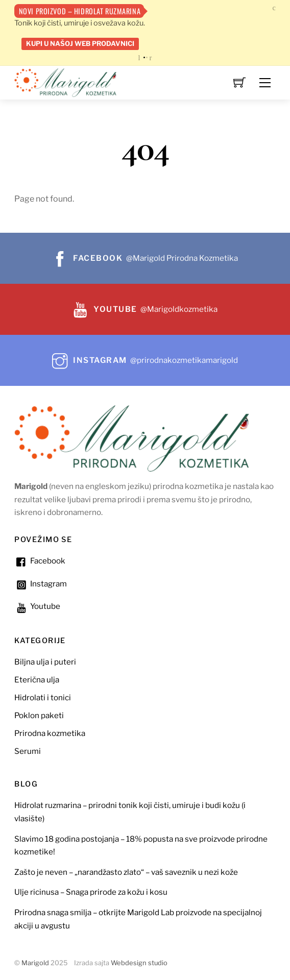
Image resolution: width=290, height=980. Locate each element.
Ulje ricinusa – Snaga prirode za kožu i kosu (91, 892)
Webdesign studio (139, 963)
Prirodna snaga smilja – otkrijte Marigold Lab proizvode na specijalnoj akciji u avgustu (138, 919)
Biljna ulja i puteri (45, 662)
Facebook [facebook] (40, 561)
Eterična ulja (37, 680)
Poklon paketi (39, 715)
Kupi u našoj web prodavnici (80, 43)
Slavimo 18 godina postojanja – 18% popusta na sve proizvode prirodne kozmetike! (141, 846)
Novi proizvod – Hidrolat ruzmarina (80, 11)
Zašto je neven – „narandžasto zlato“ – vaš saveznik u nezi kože (126, 872)
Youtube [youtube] (37, 606)
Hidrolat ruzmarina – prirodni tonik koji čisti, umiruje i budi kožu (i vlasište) (130, 812)
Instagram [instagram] (41, 584)
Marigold (35, 963)
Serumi (28, 751)
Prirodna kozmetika (50, 733)
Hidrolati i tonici (43, 697)
